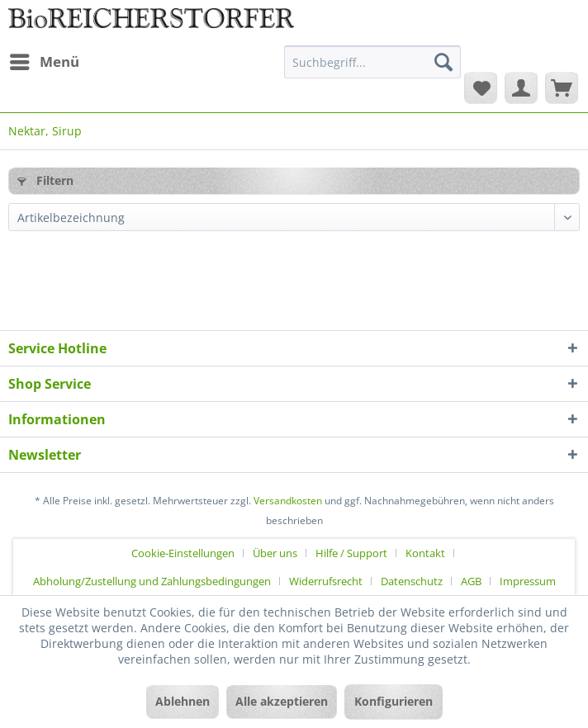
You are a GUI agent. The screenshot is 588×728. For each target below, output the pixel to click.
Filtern (45, 180)
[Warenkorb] (562, 87)
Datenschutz (412, 581)
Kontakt (425, 553)
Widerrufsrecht (326, 581)
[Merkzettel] (481, 87)
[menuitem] (44, 62)
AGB (471, 581)
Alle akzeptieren (282, 701)
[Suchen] (443, 62)
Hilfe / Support (351, 553)
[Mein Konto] (521, 87)
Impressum (528, 581)
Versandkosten (288, 501)
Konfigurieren (394, 701)
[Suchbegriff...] (372, 62)
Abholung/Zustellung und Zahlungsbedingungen (152, 581)
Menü (45, 60)
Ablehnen (183, 701)
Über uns (275, 553)
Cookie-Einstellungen (183, 553)
